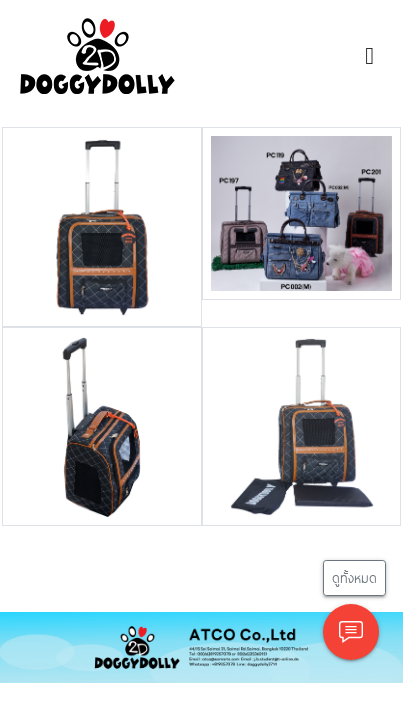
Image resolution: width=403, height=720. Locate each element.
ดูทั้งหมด (354, 577)
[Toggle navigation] (369, 56)
